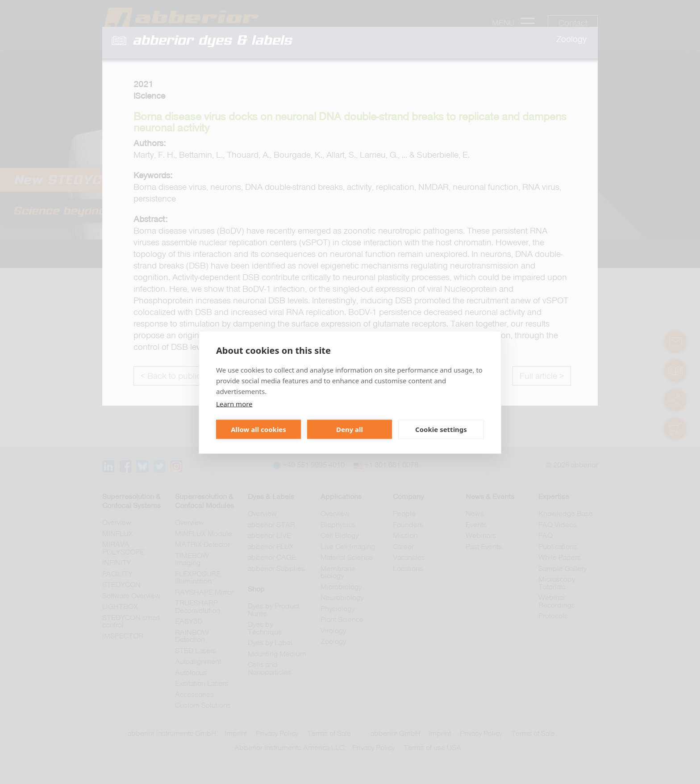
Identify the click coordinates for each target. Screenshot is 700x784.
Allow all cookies (258, 429)
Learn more (234, 403)
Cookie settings (441, 429)
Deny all (350, 429)
